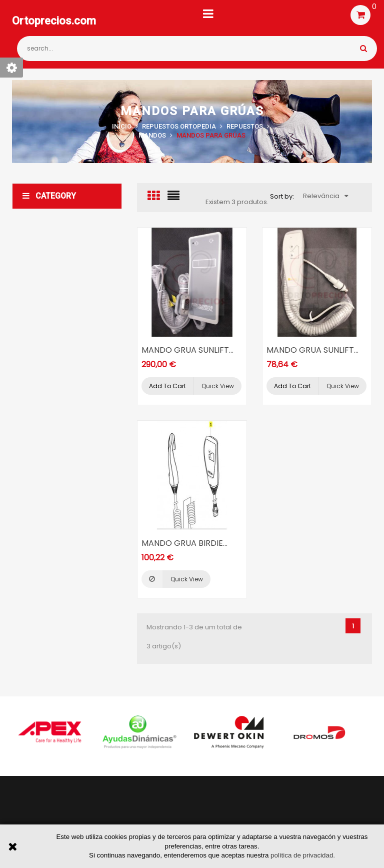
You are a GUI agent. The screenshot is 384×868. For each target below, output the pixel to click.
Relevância (325, 196)
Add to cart (167, 386)
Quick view (218, 386)
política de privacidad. (303, 855)
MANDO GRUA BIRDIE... (184, 543)
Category (49, 196)
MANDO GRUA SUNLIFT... (187, 350)
